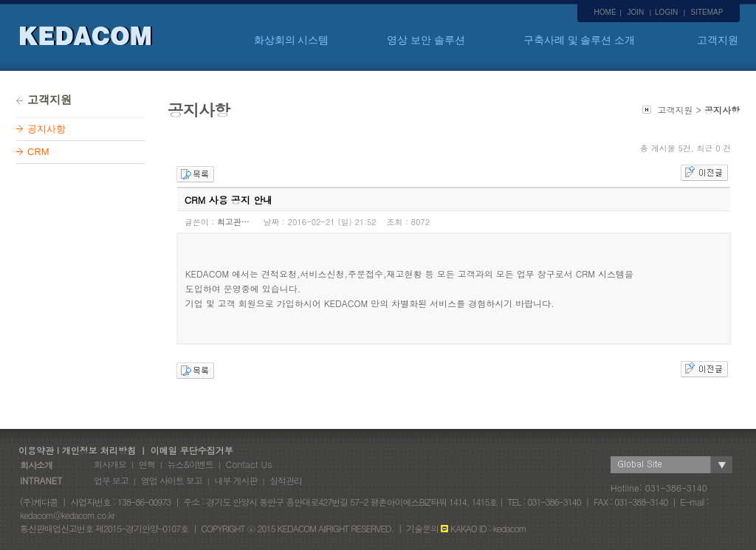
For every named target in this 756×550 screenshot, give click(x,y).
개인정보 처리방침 (99, 450)
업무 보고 (111, 480)
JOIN (635, 12)
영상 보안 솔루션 (426, 40)
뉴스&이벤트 (190, 464)
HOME (605, 12)
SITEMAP (707, 12)
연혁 (147, 464)
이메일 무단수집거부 (192, 450)
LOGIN (666, 12)
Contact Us (249, 464)
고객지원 (718, 40)
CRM (38, 152)
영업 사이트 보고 (172, 480)
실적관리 (286, 480)
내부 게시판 (236, 480)
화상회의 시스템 (292, 40)
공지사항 (47, 129)
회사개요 (110, 464)
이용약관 (33, 450)
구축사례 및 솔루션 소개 (580, 40)
